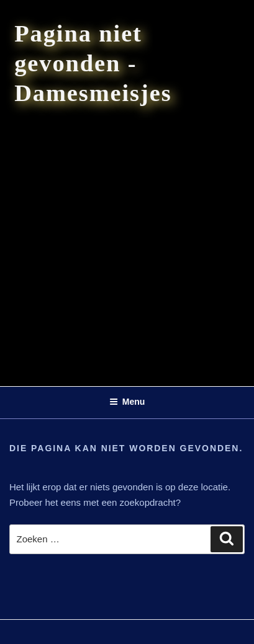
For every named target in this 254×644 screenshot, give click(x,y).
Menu (127, 402)
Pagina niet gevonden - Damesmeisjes (93, 63)
